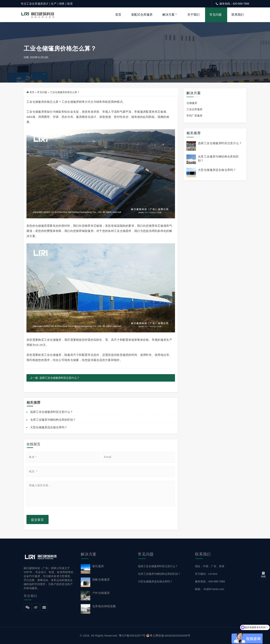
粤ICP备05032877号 (132, 636)
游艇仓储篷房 (101, 579)
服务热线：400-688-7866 (210, 581)
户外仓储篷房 (101, 593)
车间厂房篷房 (194, 116)
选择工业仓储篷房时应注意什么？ (52, 412)
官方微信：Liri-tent (206, 574)
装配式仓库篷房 (142, 15)
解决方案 (169, 15)
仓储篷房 (192, 103)
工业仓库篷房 (194, 109)
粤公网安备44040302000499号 (168, 636)
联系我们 (238, 15)
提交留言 (38, 519)
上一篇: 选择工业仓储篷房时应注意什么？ (55, 378)
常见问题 (216, 15)
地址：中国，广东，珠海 (210, 566)
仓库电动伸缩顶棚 (104, 606)
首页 (118, 15)
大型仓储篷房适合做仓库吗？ (49, 427)
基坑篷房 (98, 566)
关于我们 (193, 15)
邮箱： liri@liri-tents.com (210, 589)
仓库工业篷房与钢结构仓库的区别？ (53, 420)
